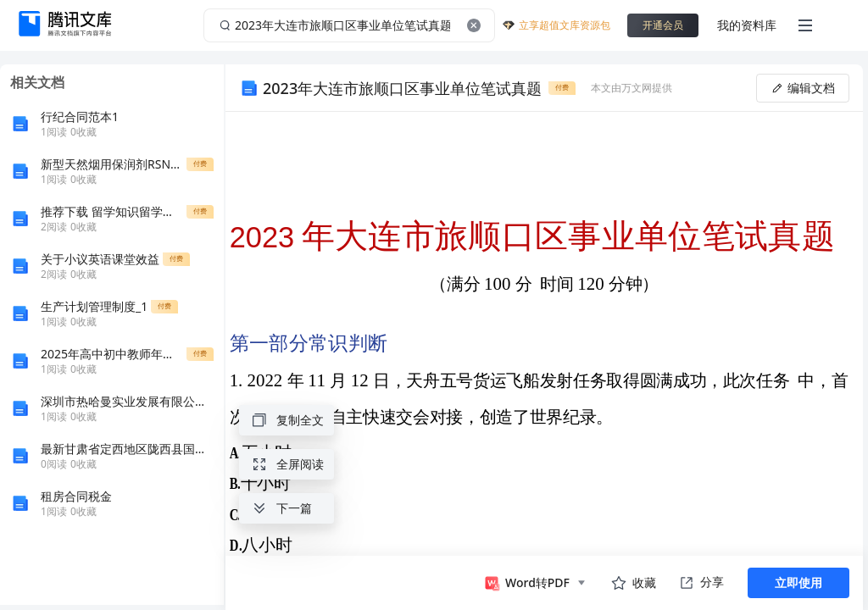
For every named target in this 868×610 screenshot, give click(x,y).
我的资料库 (747, 25)
